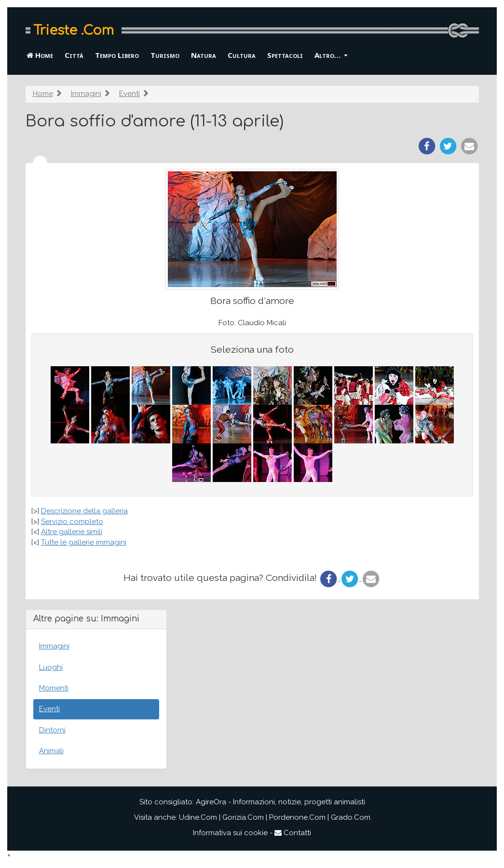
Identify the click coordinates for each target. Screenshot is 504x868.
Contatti (293, 833)
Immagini (86, 94)
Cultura (242, 55)
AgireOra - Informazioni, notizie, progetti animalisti (280, 802)
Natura (204, 55)
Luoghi (51, 667)
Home (40, 55)
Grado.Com (351, 817)
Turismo (165, 55)
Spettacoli (285, 55)
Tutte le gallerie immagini (84, 542)
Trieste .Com (74, 30)
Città (74, 55)
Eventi (129, 94)
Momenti (54, 688)
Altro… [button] (331, 55)
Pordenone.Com (297, 817)
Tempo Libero (117, 55)
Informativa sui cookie (230, 833)
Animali (51, 751)
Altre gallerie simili (72, 532)
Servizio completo (72, 522)
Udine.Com (198, 817)
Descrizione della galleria (84, 511)
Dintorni (52, 730)
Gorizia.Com (243, 817)
